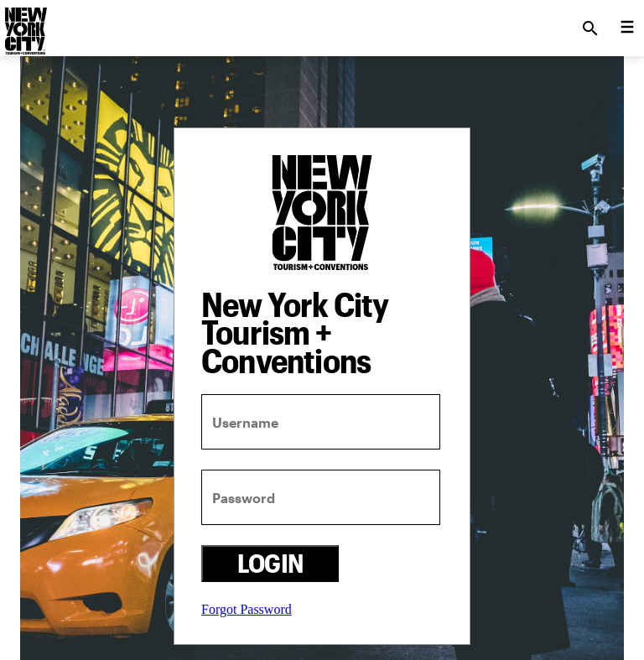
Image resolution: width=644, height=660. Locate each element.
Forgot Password (247, 609)
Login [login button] (270, 563)
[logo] (24, 23)
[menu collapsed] (627, 29)
